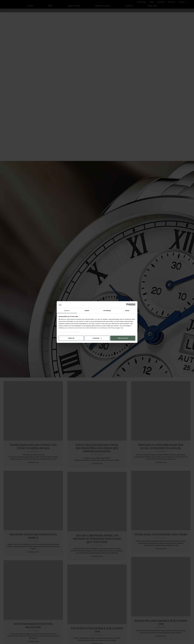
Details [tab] (87, 311)
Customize (97, 338)
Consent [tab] (67, 311)
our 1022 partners (70, 319)
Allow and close (123, 338)
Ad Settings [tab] (107, 311)
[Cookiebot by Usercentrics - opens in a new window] (127, 305)
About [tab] (127, 311)
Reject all (71, 338)
